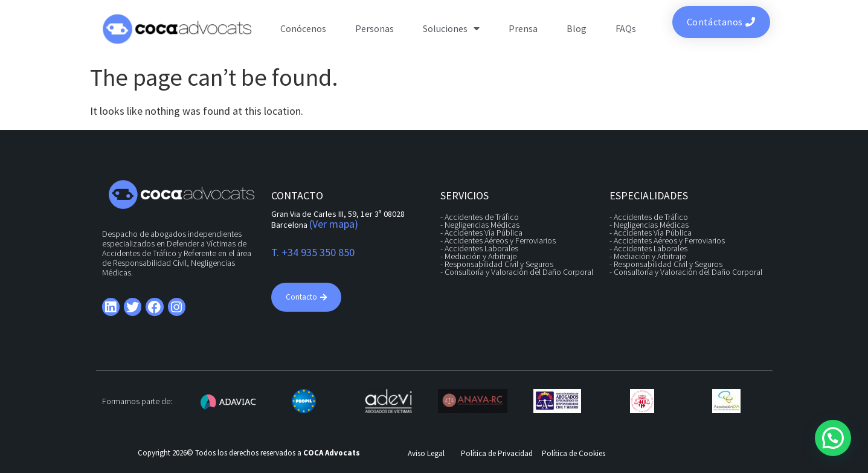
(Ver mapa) (334, 224)
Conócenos (303, 28)
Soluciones (451, 28)
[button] (833, 438)
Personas (375, 28)
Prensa (523, 28)
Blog (577, 28)
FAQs (626, 28)
